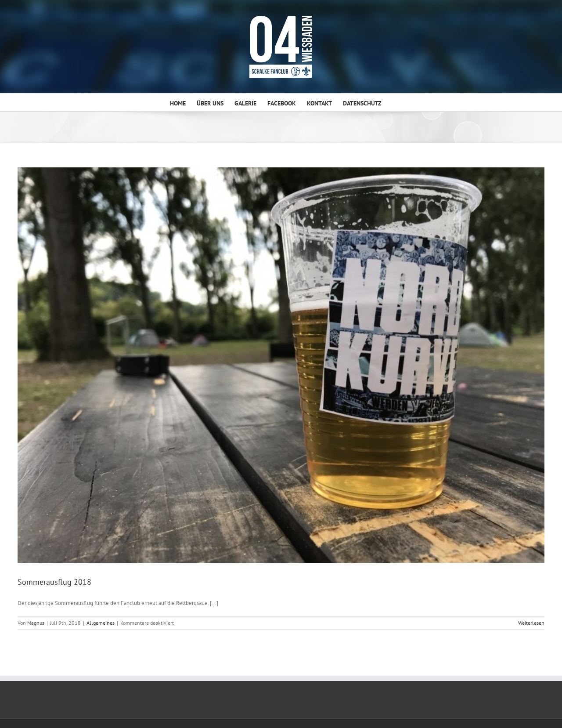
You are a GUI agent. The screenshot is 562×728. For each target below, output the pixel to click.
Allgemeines (101, 623)
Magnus (36, 623)
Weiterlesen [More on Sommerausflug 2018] (531, 623)
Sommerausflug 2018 (54, 582)
